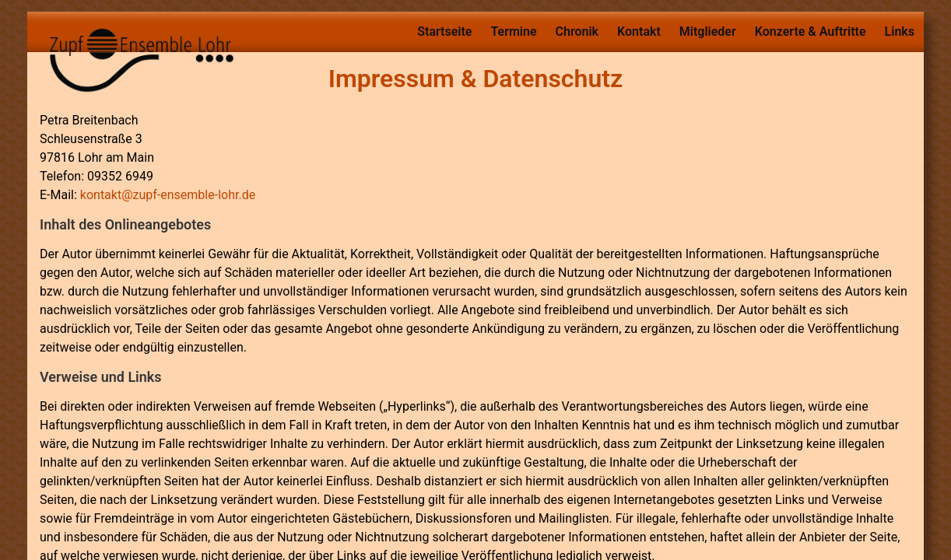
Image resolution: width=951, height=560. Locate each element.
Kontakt (639, 31)
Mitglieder (708, 31)
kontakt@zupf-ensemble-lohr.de (168, 195)
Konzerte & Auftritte (811, 31)
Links (900, 31)
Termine (513, 31)
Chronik (577, 31)
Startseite (444, 31)
